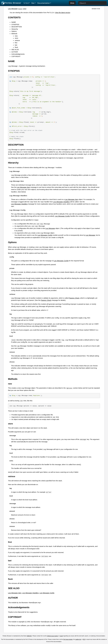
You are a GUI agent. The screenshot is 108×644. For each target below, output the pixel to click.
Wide (72, 3)
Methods (14, 34)
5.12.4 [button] (26, 3)
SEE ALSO (15, 50)
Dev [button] (33, 3)
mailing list (78, 639)
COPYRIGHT (16, 56)
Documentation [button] (44, 3)
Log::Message (13, 9)
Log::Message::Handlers (61, 202)
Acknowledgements (18, 54)
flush (16, 47)
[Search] (92, 3)
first (16, 43)
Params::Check (74, 298)
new (16, 36)
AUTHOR (15, 52)
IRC (84, 639)
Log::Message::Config (62, 216)
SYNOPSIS (15, 25)
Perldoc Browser (11, 3)
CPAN (24, 9)
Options (14, 31)
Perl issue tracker (68, 639)
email (61, 636)
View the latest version (63, 13)
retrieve (17, 40)
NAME (14, 22)
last (16, 45)
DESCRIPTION (17, 27)
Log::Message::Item (23, 187)
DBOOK (29, 636)
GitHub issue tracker (53, 636)
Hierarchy (15, 29)
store (16, 38)
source (20, 9)
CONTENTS (14, 17)
